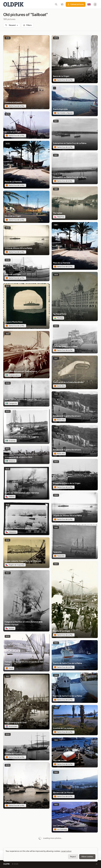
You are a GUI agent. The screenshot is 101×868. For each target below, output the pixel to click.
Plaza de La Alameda (62, 263)
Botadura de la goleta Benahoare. (67, 450)
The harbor (58, 213)
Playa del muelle (60, 761)
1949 (56, 527)
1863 (8, 676)
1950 (8, 734)
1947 (56, 358)
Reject (73, 857)
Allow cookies (87, 857)
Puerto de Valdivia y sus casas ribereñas (22, 493)
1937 (8, 286)
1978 (8, 114)
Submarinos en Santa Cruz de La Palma (70, 143)
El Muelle (8, 802)
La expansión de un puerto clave (18, 457)
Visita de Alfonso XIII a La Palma (18, 248)
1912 (7, 540)
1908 (56, 275)
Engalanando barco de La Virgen (67, 483)
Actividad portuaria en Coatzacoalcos (21, 371)
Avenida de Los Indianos (64, 728)
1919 (7, 469)
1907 (8, 334)
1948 (56, 394)
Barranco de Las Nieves (63, 793)
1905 (8, 411)
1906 (8, 228)
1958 (8, 260)
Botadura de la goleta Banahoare (67, 416)
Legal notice (66, 851)
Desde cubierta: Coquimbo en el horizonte (23, 561)
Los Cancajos (59, 826)
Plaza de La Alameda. (13, 182)
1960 (56, 643)
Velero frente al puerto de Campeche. (21, 399)
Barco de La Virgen (13, 216)
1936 (8, 38)
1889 (56, 189)
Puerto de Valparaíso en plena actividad (22, 528)
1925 (56, 564)
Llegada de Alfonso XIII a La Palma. (68, 515)
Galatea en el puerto (13, 753)
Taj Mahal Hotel (60, 314)
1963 (8, 193)
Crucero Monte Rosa (14, 322)
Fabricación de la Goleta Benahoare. (68, 382)
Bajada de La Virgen (61, 631)
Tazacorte (57, 552)
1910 (7, 636)
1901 (7, 449)
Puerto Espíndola (60, 109)
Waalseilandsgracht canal (16, 723)
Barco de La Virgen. (13, 132)
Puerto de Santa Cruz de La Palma (67, 663)
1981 (56, 225)
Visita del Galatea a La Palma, (65, 347)
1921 (56, 121)
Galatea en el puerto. (14, 102)
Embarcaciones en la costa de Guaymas (22, 437)
